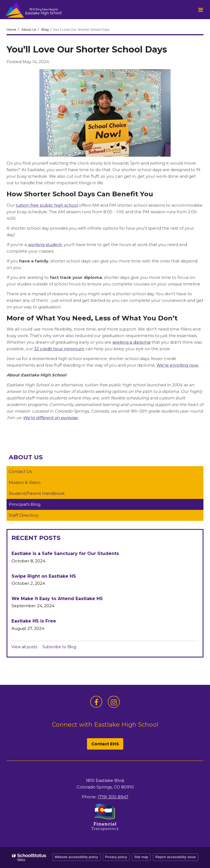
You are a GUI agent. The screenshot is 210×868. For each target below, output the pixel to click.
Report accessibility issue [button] (176, 857)
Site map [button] (141, 857)
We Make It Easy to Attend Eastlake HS (57, 599)
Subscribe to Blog (59, 647)
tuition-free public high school (47, 205)
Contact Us (20, 471)
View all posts (24, 647)
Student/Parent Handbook (37, 493)
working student (45, 245)
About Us (29, 29)
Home (11, 29)
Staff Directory (24, 515)
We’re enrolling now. (178, 365)
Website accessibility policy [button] (76, 857)
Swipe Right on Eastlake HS (44, 576)
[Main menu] (200, 10)
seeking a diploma (131, 342)
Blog (45, 29)
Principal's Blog (25, 504)
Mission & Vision (25, 482)
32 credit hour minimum (59, 349)
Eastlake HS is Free (34, 621)
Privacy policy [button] (116, 857)
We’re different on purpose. (51, 418)
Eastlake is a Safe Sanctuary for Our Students (65, 553)
